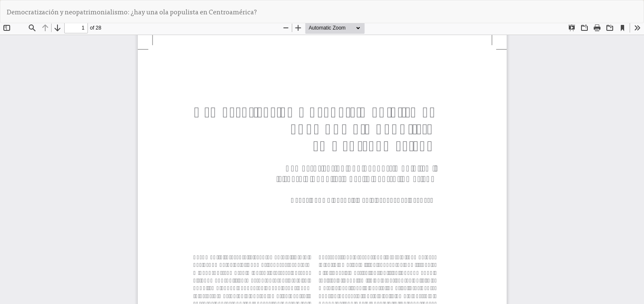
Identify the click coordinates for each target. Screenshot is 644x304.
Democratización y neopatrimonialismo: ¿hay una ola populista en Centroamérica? (132, 11)
